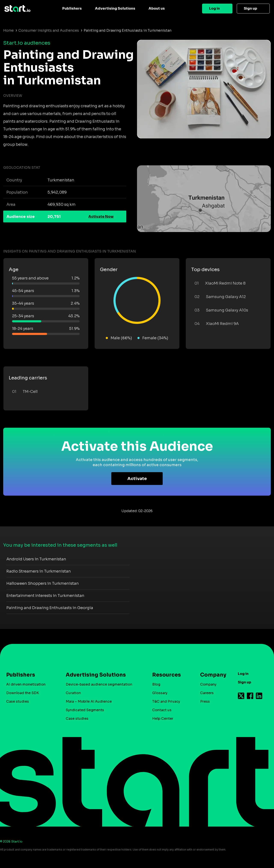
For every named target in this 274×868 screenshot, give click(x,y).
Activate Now (101, 217)
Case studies (18, 701)
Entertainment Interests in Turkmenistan (45, 596)
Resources (167, 675)
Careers (207, 693)
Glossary (160, 693)
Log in (214, 8)
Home (8, 30)
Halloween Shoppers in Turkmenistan (43, 583)
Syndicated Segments (85, 710)
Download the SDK (23, 693)
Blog (156, 684)
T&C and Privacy (166, 701)
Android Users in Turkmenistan (36, 559)
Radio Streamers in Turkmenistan (39, 571)
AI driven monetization (26, 684)
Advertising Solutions (115, 8)
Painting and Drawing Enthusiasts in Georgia (50, 608)
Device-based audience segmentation (99, 684)
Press (205, 701)
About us (157, 8)
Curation (73, 693)
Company (211, 675)
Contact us (162, 710)
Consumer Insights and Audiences (49, 30)
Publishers (72, 8)
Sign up (250, 8)
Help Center (163, 719)
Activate (137, 479)
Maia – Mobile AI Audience (89, 701)
